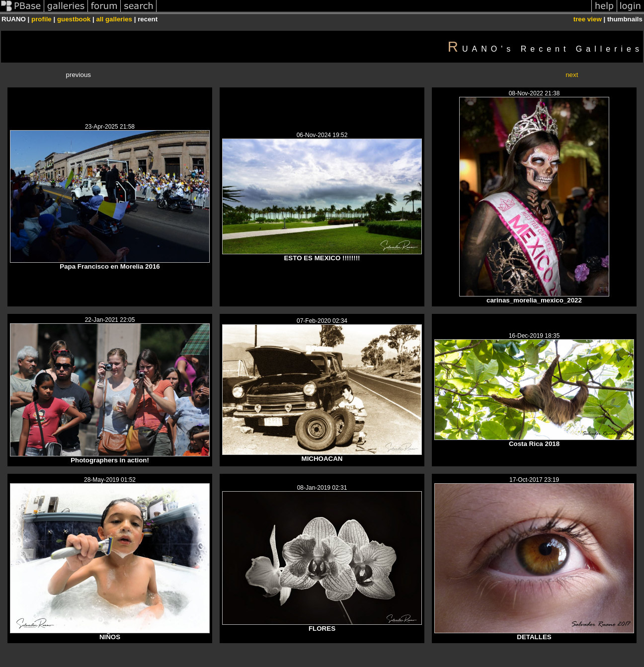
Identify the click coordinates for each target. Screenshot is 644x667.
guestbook (74, 19)
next (572, 75)
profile (41, 19)
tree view (588, 19)
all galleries (114, 19)
